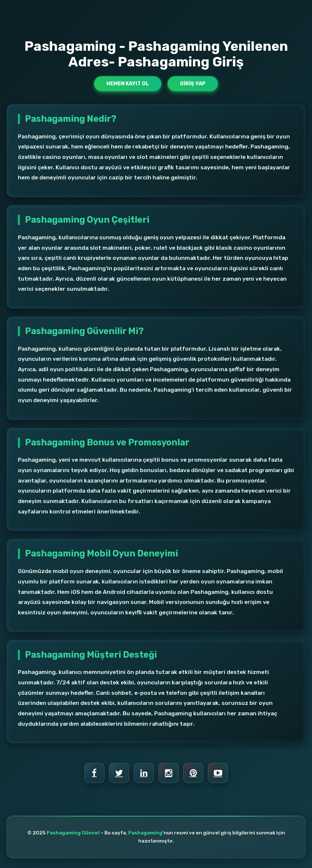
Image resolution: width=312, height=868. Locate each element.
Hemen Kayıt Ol (128, 84)
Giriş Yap (193, 84)
